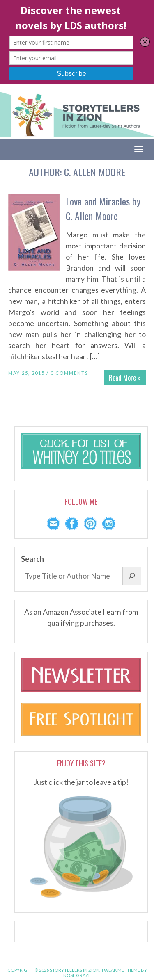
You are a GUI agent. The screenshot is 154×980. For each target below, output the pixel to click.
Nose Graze (77, 975)
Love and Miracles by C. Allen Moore (103, 208)
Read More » (125, 378)
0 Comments (69, 373)
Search (32, 559)
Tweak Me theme (121, 970)
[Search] (132, 576)
